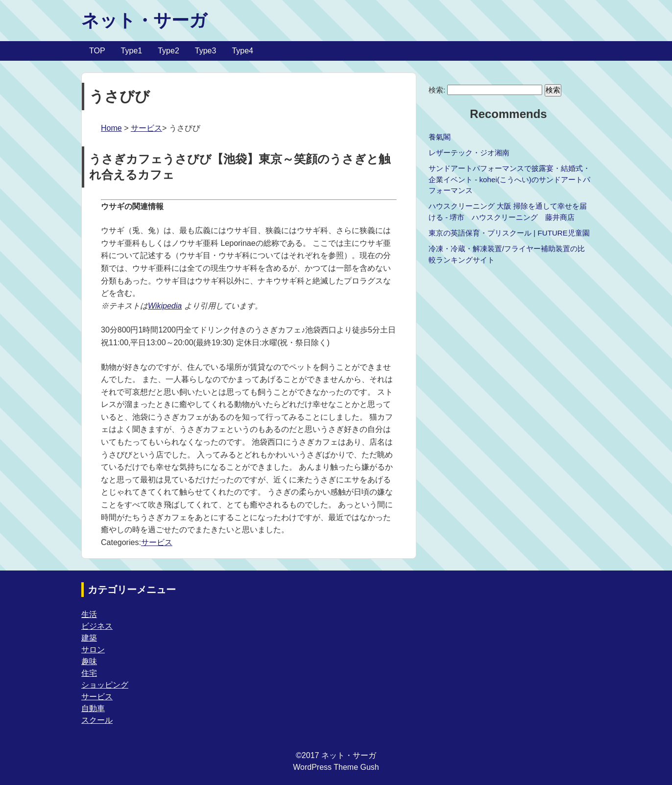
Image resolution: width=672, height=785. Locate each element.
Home (111, 128)
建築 (89, 638)
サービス (146, 128)
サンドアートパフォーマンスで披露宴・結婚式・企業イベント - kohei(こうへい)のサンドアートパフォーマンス (509, 179)
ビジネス (97, 626)
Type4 (242, 51)
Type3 (206, 51)
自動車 (93, 708)
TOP (97, 51)
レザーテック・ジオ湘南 (469, 153)
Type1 (132, 51)
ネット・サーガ (144, 20)
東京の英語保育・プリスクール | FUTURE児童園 (509, 233)
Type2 (168, 51)
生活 (89, 614)
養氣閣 (440, 137)
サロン (93, 650)
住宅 (89, 673)
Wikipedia (165, 306)
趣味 (89, 661)
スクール (97, 720)
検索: (437, 90)
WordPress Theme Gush (336, 767)
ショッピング (105, 685)
